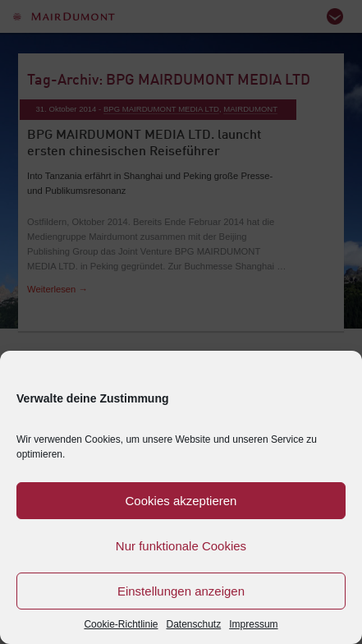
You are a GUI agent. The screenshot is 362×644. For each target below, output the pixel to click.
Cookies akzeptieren (181, 501)
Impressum (253, 624)
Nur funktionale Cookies (181, 546)
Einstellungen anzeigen (181, 591)
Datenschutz (194, 624)
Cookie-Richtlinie (121, 624)
